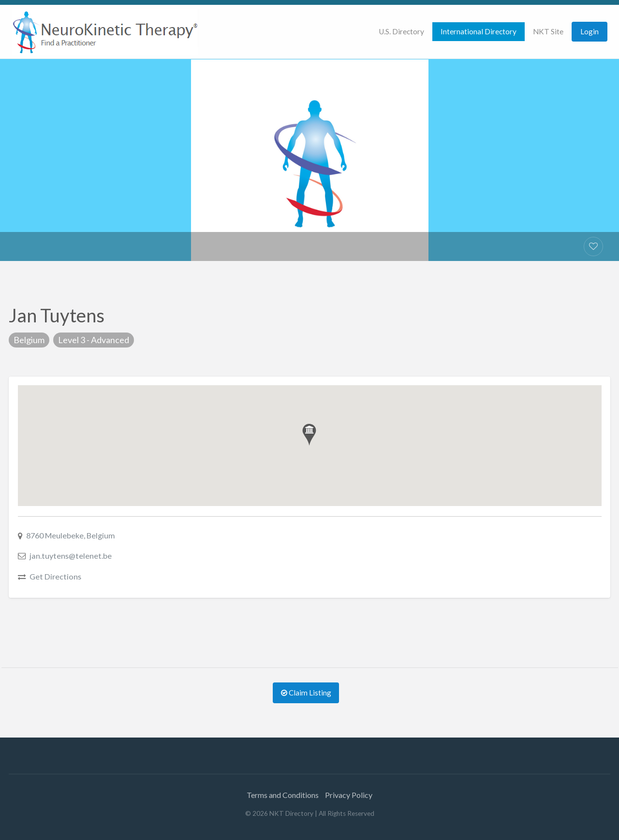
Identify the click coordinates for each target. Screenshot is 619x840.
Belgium (29, 340)
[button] (309, 435)
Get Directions (55, 576)
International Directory (479, 31)
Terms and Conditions (283, 795)
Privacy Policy (349, 795)
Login (590, 31)
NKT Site (548, 31)
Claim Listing (306, 693)
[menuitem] (401, 32)
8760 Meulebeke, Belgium (71, 535)
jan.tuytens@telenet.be (71, 556)
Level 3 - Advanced (94, 340)
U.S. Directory (401, 31)
